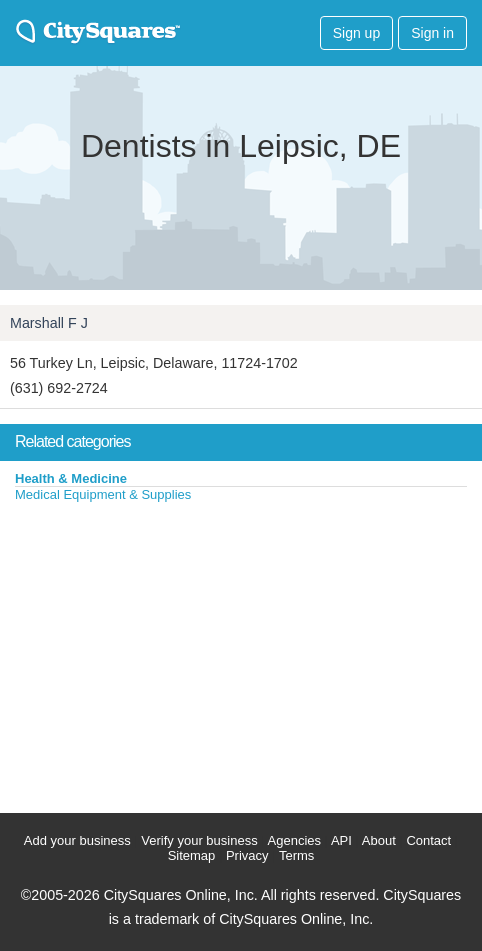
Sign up (356, 33)
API (341, 840)
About (379, 840)
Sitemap (192, 855)
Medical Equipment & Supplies (103, 494)
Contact (428, 840)
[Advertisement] (150, 653)
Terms (296, 855)
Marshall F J (49, 323)
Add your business (77, 840)
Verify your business (199, 840)
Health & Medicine (71, 478)
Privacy (247, 855)
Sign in (432, 33)
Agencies (294, 840)
